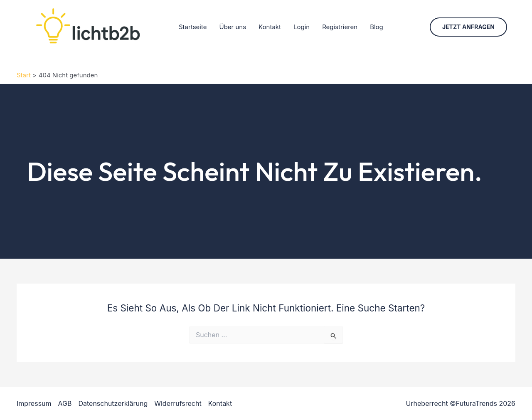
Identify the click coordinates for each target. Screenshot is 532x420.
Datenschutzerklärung (113, 403)
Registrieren (340, 27)
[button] (468, 27)
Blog (377, 27)
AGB (65, 403)
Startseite (193, 27)
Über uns (233, 27)
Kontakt (270, 27)
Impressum (34, 403)
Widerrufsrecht (178, 403)
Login (302, 27)
